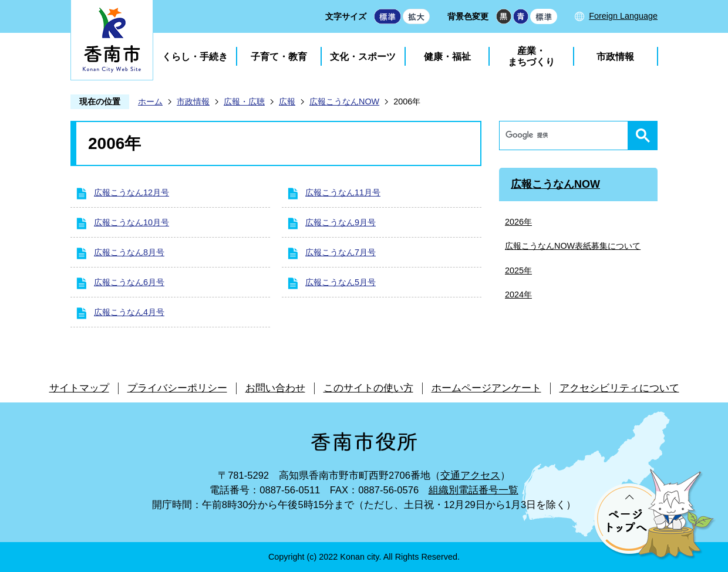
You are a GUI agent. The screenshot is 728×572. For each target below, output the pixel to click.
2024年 (518, 295)
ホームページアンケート (486, 388)
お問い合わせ (275, 388)
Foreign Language (623, 16)
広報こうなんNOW (344, 101)
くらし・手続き (195, 57)
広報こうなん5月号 (341, 282)
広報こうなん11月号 (343, 192)
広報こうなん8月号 (129, 252)
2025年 (518, 270)
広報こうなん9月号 (341, 222)
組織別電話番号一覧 (473, 490)
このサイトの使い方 (368, 388)
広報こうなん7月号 (341, 252)
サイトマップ (79, 388)
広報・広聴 (244, 101)
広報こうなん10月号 (132, 222)
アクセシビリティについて (619, 388)
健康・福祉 (447, 57)
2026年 (518, 222)
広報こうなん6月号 (129, 282)
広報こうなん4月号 (129, 312)
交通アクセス (470, 475)
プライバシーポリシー (177, 388)
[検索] (567, 136)
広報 (287, 101)
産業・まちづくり (531, 56)
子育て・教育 (279, 57)
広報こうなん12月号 (132, 192)
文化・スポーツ (363, 57)
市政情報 (615, 57)
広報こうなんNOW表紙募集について (573, 246)
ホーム (150, 101)
